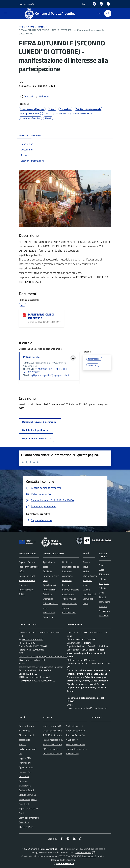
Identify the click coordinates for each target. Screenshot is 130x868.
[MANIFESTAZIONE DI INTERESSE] (24, 315)
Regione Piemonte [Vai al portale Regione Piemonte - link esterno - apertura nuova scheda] (26, 4)
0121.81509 (29, 643)
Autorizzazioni (49, 590)
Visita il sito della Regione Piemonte (60, 726)
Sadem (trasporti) (74, 726)
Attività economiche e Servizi (104, 602)
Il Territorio (104, 574)
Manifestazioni (90, 576)
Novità (31, 27)
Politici (22, 594)
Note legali (24, 804)
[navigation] (6, 13)
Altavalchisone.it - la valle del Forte (83, 731)
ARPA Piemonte (50, 749)
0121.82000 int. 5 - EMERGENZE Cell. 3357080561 (45, 371)
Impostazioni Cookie (28, 809)
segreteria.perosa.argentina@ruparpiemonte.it (41, 667)
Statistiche (24, 822)
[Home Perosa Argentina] (51, 13)
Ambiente (47, 571)
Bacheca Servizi (26, 790)
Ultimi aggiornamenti (29, 818)
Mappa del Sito (26, 827)
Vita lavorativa (69, 613)
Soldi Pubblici (72, 754)
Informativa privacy (28, 799)
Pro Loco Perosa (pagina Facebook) (83, 735)
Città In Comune (83, 852)
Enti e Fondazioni (27, 580)
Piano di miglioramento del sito (27, 749)
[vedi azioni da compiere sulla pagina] (42, 96)
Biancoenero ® (89, 856)
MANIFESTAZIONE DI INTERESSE (41, 316)
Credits (22, 813)
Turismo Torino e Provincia (55, 744)
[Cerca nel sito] (108, 13)
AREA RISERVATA (63, 863)
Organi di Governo (27, 562)
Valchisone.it (72, 740)
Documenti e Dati (27, 576)
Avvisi (86, 603)
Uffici (21, 571)
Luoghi (102, 570)
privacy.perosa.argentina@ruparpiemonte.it (87, 708)
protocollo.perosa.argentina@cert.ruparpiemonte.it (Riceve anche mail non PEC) (43, 658)
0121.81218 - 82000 (33, 639)
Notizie (41, 27)
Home (22, 27)
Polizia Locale (31, 357)
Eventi (102, 565)
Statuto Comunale (28, 795)
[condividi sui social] (26, 96)
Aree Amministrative (29, 567)
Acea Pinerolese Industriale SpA (58, 740)
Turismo (66, 608)
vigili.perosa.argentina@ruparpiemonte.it (50, 375)
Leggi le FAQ (25, 758)
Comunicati (88, 599)
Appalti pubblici (50, 585)
